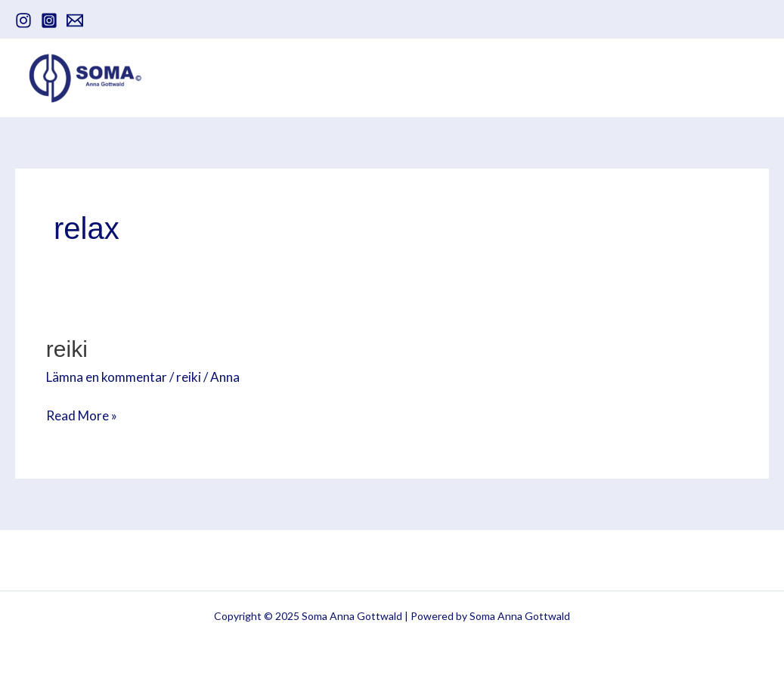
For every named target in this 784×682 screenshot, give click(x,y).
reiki (189, 377)
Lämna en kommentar (107, 377)
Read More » (82, 415)
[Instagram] (49, 20)
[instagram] (23, 20)
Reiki (67, 349)
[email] (75, 20)
